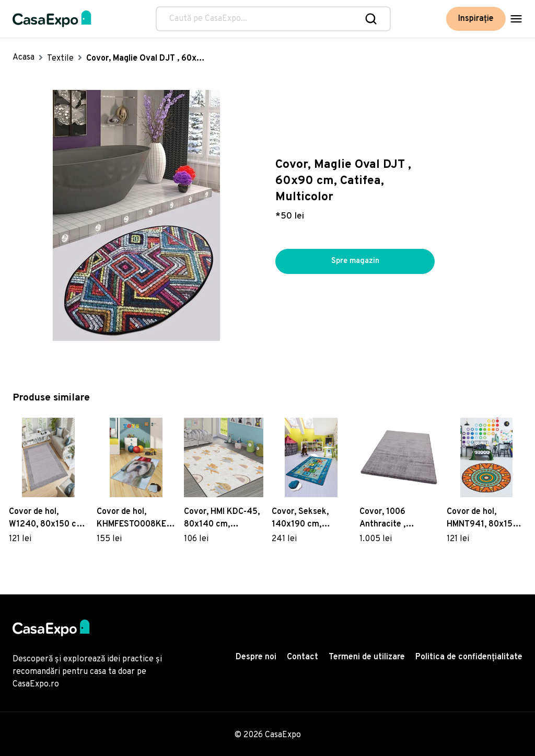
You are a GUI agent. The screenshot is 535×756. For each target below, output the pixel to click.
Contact (303, 657)
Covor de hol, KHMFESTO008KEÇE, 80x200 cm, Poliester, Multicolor (136, 519)
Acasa (24, 58)
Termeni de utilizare (367, 657)
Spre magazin (355, 261)
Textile (60, 59)
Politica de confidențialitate (469, 657)
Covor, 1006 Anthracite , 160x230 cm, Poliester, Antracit (394, 519)
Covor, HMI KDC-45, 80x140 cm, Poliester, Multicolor (222, 519)
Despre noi (256, 657)
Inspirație (476, 19)
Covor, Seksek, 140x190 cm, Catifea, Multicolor (307, 519)
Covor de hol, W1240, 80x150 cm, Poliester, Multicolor (47, 519)
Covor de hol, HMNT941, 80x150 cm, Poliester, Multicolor (482, 519)
